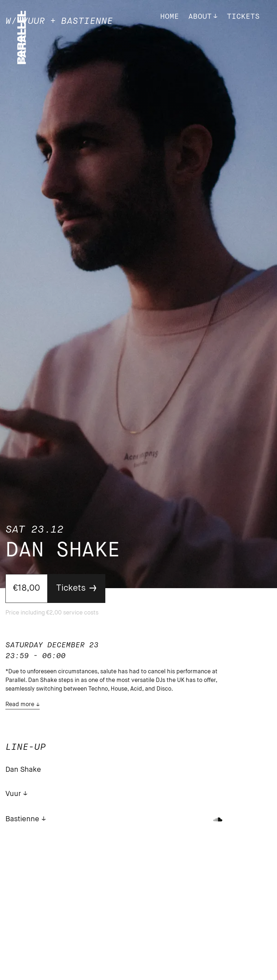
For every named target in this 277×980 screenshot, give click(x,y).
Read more (20, 705)
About (200, 17)
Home (170, 17)
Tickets (243, 17)
